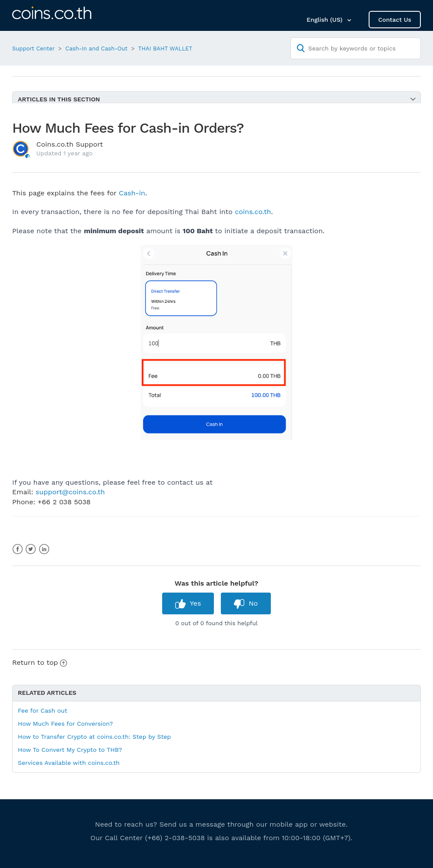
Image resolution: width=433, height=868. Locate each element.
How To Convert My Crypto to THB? (70, 750)
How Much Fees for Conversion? (65, 724)
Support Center (33, 49)
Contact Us (395, 20)
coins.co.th (253, 212)
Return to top (40, 662)
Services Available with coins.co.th (69, 763)
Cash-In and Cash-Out (96, 49)
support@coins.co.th (70, 492)
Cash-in (132, 193)
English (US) (325, 20)
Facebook (18, 549)
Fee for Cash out (43, 710)
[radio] (188, 603)
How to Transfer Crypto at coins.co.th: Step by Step (94, 737)
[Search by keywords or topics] (356, 48)
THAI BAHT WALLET (165, 49)
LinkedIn (44, 549)
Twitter (31, 549)
